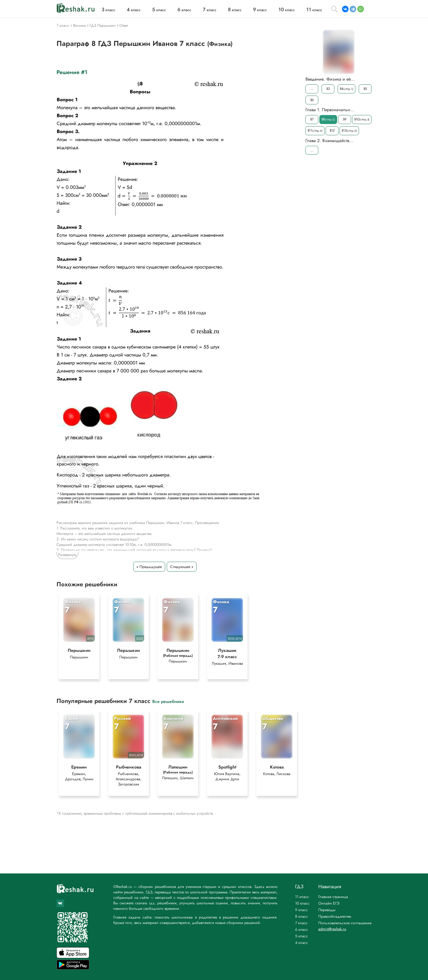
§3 (328, 89)
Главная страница (333, 897)
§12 (332, 130)
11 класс (302, 897)
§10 (362, 119)
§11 (315, 130)
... (312, 89)
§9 (345, 119)
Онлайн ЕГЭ (329, 903)
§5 (365, 89)
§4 (347, 89)
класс (108, 10)
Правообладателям (335, 916)
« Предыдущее (149, 567)
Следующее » (182, 567)
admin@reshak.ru (332, 929)
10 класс (302, 903)
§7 (312, 119)
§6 (312, 100)
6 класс (301, 929)
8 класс (301, 916)
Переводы (327, 910)
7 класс (301, 923)
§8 (328, 119)
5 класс (301, 936)
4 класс (301, 943)
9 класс (301, 910)
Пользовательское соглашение (345, 923)
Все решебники (168, 701)
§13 (349, 130)
